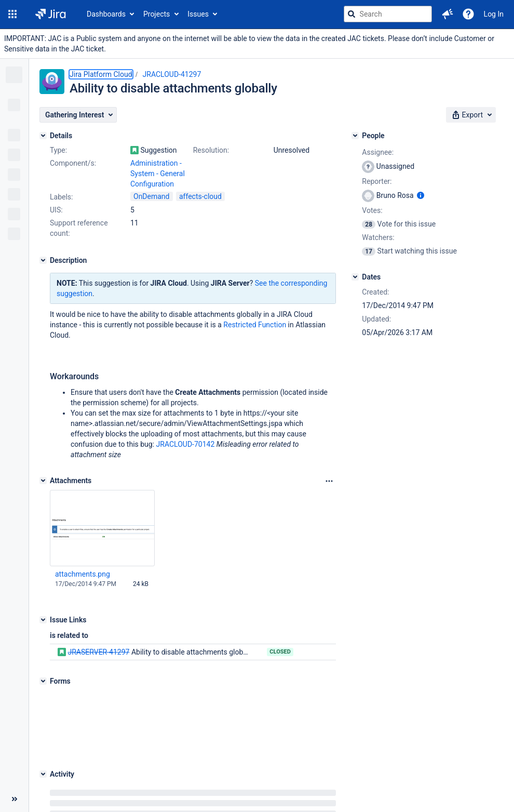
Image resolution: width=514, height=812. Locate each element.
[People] (355, 136)
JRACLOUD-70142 (186, 444)
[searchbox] (388, 14)
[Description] (43, 260)
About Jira (249, 780)
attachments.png (83, 574)
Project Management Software (180, 780)
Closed (280, 652)
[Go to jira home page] (51, 14)
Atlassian (272, 807)
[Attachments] (43, 481)
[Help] (468, 14)
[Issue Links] (43, 620)
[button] (12, 14)
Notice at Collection (418, 780)
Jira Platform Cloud (101, 74)
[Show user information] (421, 195)
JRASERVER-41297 (98, 652)
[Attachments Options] (329, 481)
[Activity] (43, 710)
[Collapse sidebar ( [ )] (14, 752)
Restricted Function (255, 325)
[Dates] (355, 277)
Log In (494, 14)
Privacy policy (358, 780)
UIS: (56, 210)
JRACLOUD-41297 (172, 74)
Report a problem (301, 780)
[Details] (43, 136)
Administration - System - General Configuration (158, 174)
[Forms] (43, 681)
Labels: (61, 197)
